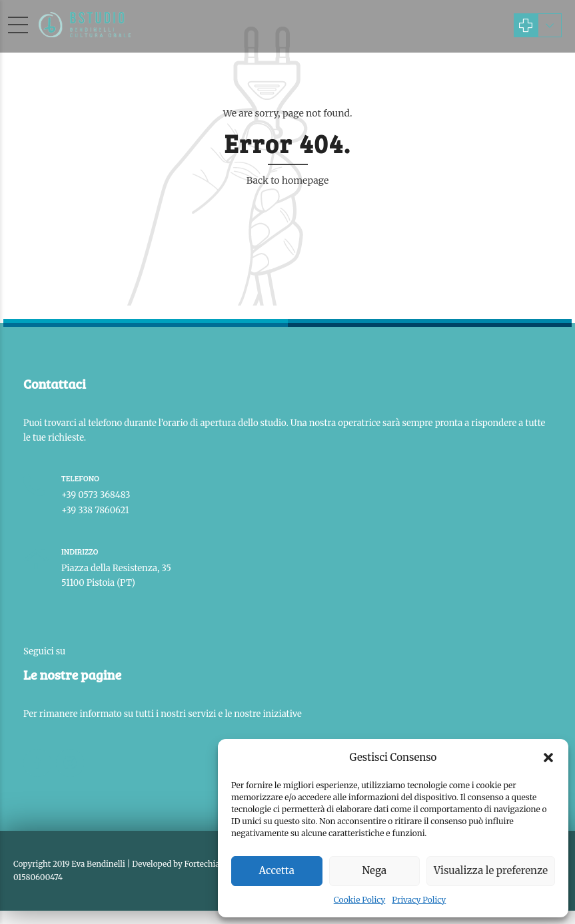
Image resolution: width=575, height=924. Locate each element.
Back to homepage (288, 180)
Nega (375, 870)
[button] (548, 758)
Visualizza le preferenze (491, 870)
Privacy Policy (419, 900)
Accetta (277, 870)
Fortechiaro (206, 864)
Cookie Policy (360, 900)
